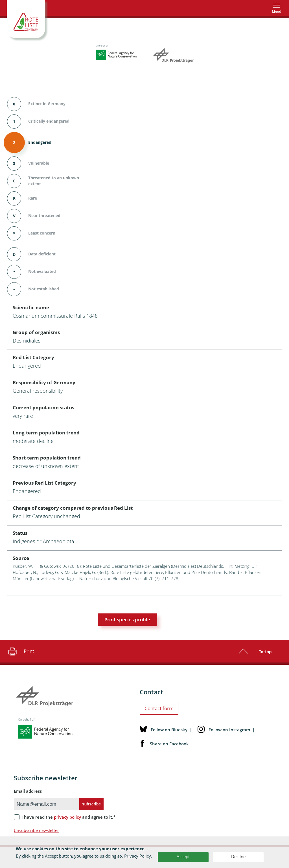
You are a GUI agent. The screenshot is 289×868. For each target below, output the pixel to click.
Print (20, 651)
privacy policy (67, 817)
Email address (28, 791)
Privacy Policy (138, 856)
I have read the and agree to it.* (68, 817)
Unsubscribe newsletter (36, 830)
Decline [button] (238, 856)
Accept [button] (183, 856)
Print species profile (127, 619)
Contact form (159, 708)
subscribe (91, 804)
